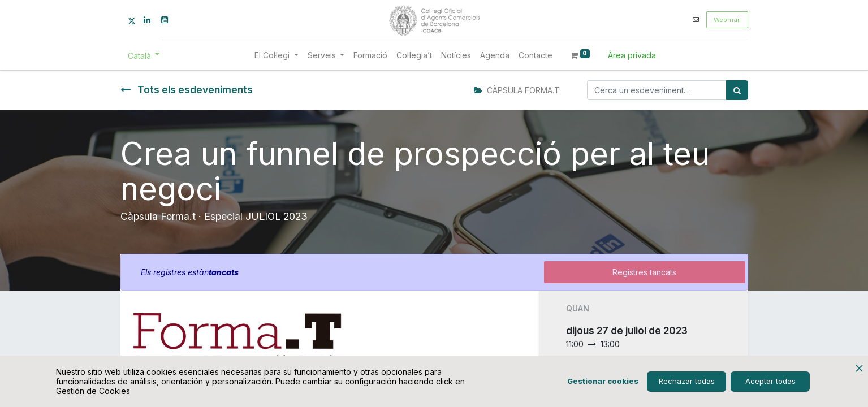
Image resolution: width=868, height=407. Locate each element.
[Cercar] (737, 90)
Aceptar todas (770, 381)
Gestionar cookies (603, 381)
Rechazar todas (687, 381)
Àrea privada (632, 55)
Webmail (727, 20)
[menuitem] (370, 55)
